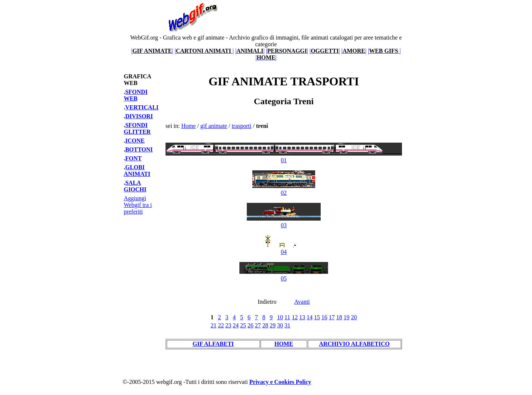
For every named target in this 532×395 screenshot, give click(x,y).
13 (302, 317)
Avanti (302, 302)
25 (243, 325)
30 (280, 325)
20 (354, 317)
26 (250, 325)
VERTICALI (142, 107)
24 (236, 325)
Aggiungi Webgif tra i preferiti (138, 205)
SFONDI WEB (136, 95)
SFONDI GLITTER (137, 128)
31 (287, 325)
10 (280, 317)
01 (284, 157)
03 (284, 222)
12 (295, 317)
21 (214, 325)
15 (317, 317)
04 (284, 248)
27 (258, 325)
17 (332, 317)
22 (221, 325)
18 (339, 317)
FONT (133, 158)
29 (273, 325)
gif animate (214, 126)
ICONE (135, 141)
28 (265, 325)
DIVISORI (139, 116)
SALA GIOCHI (135, 186)
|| (152, 51)
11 (287, 317)
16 (324, 317)
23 (228, 325)
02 (284, 189)
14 (310, 317)
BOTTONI (139, 149)
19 (347, 317)
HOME (284, 344)
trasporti (241, 126)
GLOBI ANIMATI (137, 171)
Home (189, 126)
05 (284, 275)
